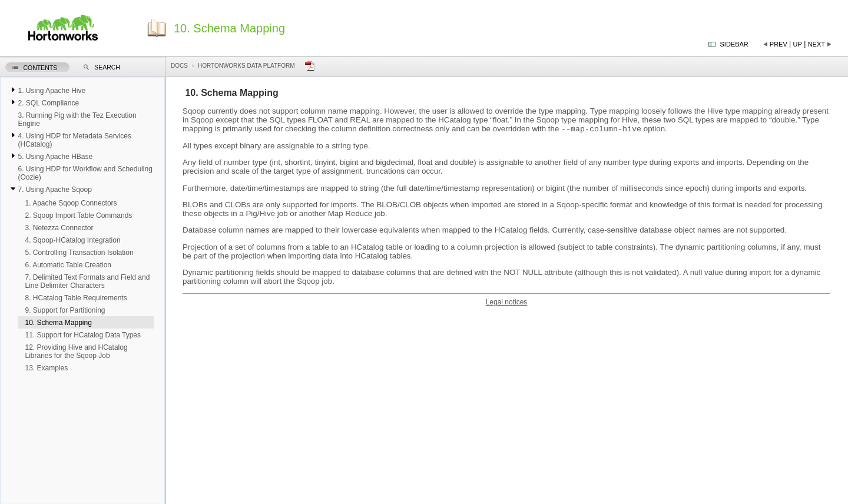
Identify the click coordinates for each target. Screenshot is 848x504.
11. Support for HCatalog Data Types (83, 335)
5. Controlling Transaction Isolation (79, 253)
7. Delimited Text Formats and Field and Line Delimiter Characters (87, 281)
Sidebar (734, 44)
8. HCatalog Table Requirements (76, 298)
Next (816, 44)
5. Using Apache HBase (55, 157)
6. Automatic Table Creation (68, 265)
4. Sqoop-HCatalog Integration (72, 240)
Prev (779, 44)
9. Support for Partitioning (65, 310)
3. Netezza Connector (59, 228)
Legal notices (507, 303)
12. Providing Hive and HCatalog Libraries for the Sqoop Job (76, 352)
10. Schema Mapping (58, 323)
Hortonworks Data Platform (246, 66)
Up (798, 44)
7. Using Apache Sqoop (54, 190)
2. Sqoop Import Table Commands (78, 215)
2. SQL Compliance (48, 103)
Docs (179, 66)
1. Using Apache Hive (52, 91)
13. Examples (46, 368)
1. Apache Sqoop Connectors (71, 203)
